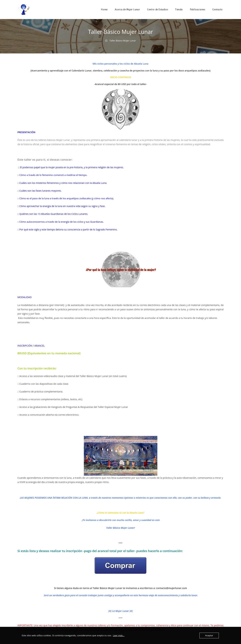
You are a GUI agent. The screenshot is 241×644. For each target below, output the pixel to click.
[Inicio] (106, 41)
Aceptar (209, 635)
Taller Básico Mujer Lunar (123, 41)
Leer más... (119, 635)
